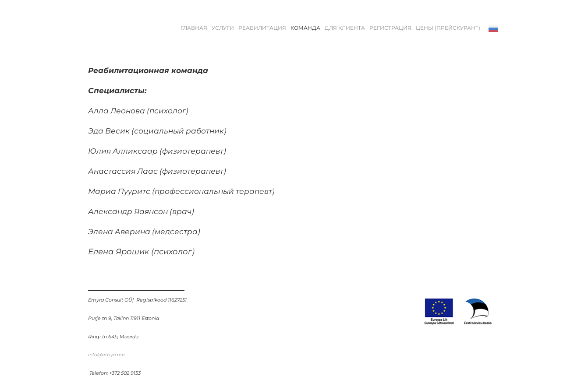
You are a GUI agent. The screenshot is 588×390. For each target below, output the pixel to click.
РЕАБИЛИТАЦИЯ (262, 28)
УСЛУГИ (223, 28)
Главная (194, 28)
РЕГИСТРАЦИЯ (390, 28)
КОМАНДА (305, 28)
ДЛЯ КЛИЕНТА (345, 28)
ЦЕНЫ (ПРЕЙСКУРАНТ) (448, 28)
